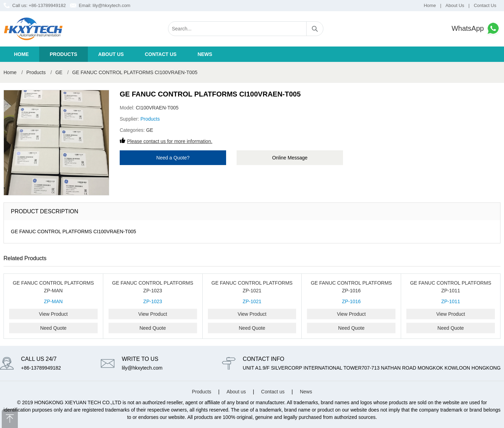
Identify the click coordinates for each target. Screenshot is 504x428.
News (205, 54)
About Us (455, 5)
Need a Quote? (173, 158)
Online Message (290, 158)
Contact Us (485, 5)
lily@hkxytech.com (112, 5)
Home (430, 5)
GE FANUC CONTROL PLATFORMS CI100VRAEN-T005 (135, 72)
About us (111, 54)
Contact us (161, 54)
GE (59, 72)
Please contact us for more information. (170, 141)
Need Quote (54, 328)
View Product (53, 314)
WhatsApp (476, 28)
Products (64, 54)
